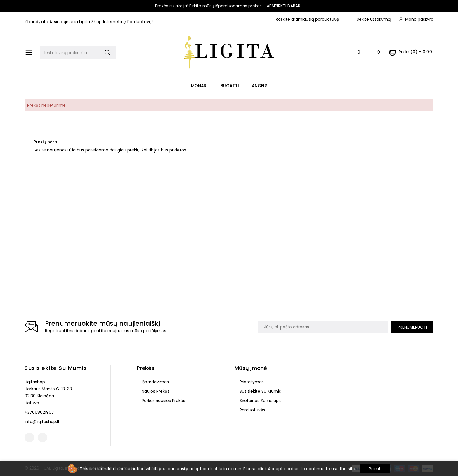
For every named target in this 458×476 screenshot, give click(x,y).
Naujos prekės (155, 391)
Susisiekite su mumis (56, 368)
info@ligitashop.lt (42, 422)
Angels (260, 86)
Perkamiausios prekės (163, 401)
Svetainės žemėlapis (260, 401)
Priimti (375, 469)
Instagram (42, 438)
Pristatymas (251, 382)
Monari (199, 86)
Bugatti (230, 86)
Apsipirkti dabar (283, 6)
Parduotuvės (252, 410)
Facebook (29, 438)
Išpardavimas (155, 382)
